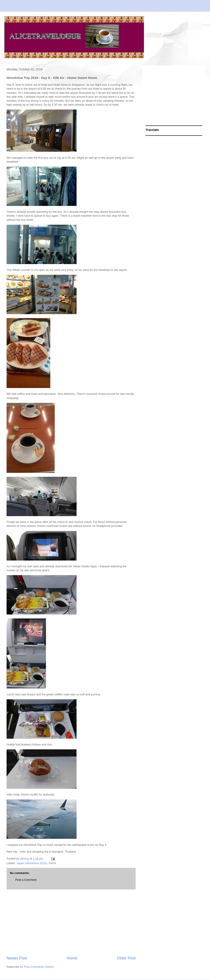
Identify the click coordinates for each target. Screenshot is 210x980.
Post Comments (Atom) (39, 967)
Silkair (52, 863)
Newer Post (17, 958)
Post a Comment (26, 880)
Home (72, 958)
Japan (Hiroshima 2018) (32, 863)
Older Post (126, 958)
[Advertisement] (71, 923)
